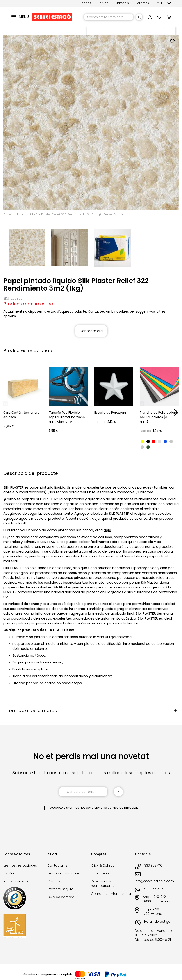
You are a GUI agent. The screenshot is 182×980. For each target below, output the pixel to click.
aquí (107, 530)
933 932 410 (153, 865)
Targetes (142, 3)
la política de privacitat (121, 808)
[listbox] (159, 444)
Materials (122, 3)
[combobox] (109, 17)
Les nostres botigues (20, 865)
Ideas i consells (16, 881)
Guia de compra (61, 897)
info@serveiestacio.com (154, 881)
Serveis (103, 3)
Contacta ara (91, 331)
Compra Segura (60, 889)
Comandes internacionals (112, 894)
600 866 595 (154, 889)
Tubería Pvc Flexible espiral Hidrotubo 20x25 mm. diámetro (67, 417)
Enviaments (100, 873)
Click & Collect (102, 865)
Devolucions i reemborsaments (105, 883)
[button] (164, 3)
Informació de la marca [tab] (30, 710)
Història (9, 873)
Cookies (54, 881)
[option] (142, 442)
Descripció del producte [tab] (31, 473)
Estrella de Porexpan (110, 413)
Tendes (85, 3)
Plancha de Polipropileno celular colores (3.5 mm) (159, 417)
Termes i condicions (64, 873)
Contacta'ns (57, 865)
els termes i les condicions (83, 808)
